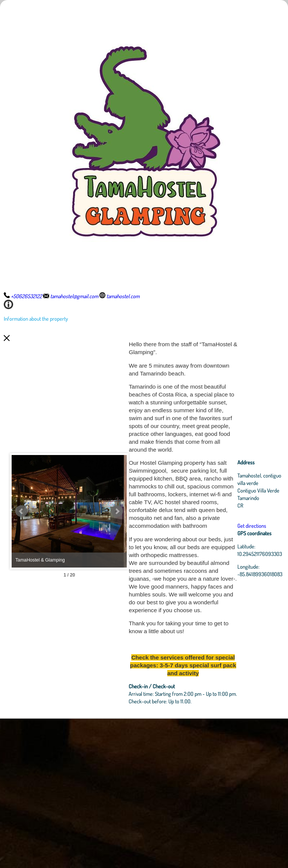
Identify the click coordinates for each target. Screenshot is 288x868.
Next (152, 586)
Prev (21, 586)
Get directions (253, 600)
